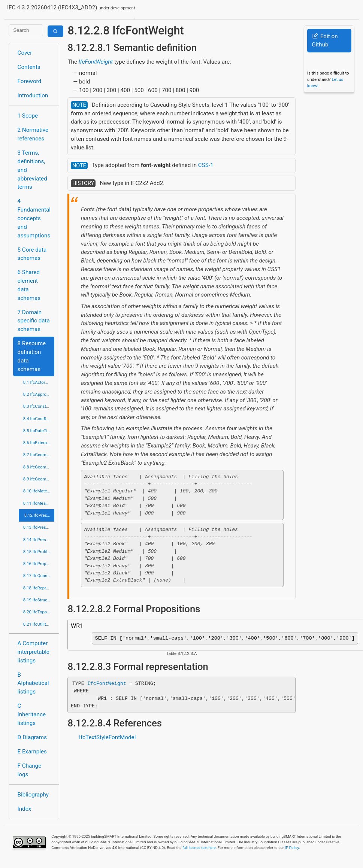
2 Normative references (33, 134)
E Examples (32, 752)
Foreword (30, 81)
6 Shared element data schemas (29, 285)
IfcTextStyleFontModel (107, 739)
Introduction (33, 95)
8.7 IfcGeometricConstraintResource (39, 455)
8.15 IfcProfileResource (39, 552)
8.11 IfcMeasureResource (39, 503)
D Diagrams (32, 737)
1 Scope (28, 116)
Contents (29, 67)
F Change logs (30, 770)
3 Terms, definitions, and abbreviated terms (32, 170)
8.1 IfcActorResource (39, 382)
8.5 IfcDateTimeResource (39, 431)
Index (25, 809)
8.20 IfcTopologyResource (39, 612)
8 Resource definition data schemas (32, 356)
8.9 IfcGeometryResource (39, 479)
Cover (25, 53)
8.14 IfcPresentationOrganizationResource (39, 540)
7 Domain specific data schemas (34, 321)
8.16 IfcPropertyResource (39, 564)
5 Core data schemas (32, 254)
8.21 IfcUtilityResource (39, 624)
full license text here (199, 848)
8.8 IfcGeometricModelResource (39, 467)
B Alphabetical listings (33, 683)
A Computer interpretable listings (34, 652)
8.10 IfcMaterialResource (39, 491)
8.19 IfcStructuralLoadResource (39, 600)
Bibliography (33, 795)
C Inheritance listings (32, 714)
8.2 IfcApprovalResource (39, 394)
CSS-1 (206, 165)
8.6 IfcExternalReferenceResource (39, 443)
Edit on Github (325, 41)
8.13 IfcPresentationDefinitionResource (39, 527)
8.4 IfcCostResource (39, 419)
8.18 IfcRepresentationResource (39, 588)
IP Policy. (292, 848)
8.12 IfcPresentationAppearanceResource (40, 515)
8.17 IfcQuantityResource (39, 576)
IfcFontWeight (96, 62)
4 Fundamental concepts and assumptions (34, 218)
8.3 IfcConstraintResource (39, 406)
